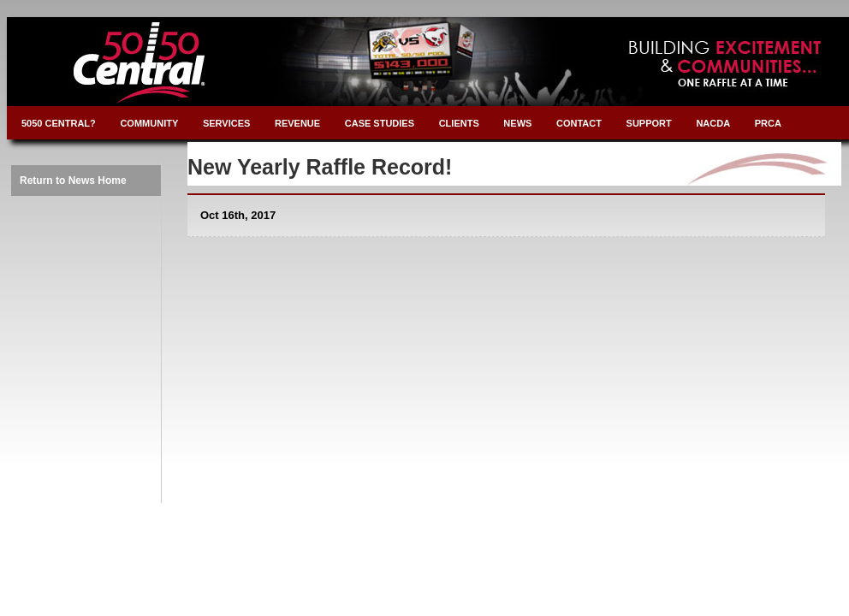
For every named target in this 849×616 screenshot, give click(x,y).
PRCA (768, 123)
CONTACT (579, 123)
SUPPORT (649, 123)
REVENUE (297, 123)
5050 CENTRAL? (59, 123)
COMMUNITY (149, 123)
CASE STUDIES (380, 123)
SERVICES (226, 123)
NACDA (713, 123)
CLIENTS (459, 123)
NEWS (517, 123)
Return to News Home (73, 181)
